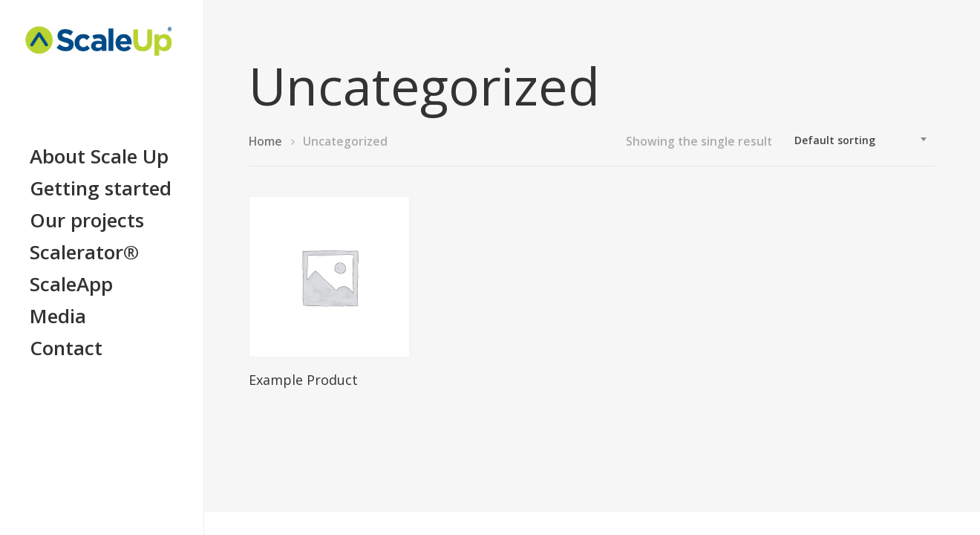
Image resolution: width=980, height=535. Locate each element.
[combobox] (861, 140)
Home (265, 141)
